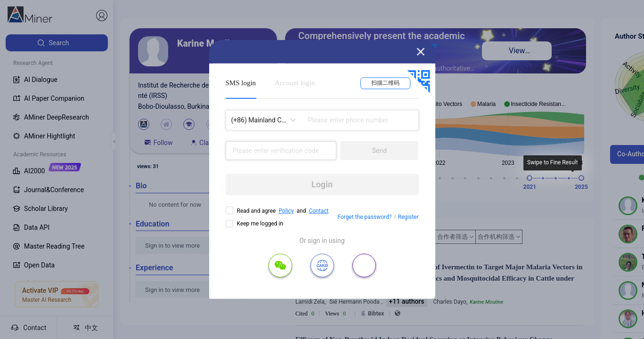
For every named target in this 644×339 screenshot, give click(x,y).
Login (322, 184)
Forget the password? (364, 217)
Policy (286, 211)
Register (408, 217)
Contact (318, 211)
